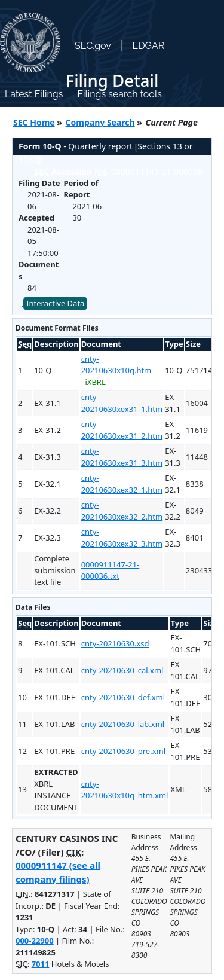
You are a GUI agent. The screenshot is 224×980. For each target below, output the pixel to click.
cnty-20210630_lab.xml (123, 724)
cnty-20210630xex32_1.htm (122, 484)
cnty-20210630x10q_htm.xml (125, 790)
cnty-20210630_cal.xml (122, 670)
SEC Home (34, 122)
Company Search (100, 122)
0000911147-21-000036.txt (111, 570)
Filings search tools (119, 94)
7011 (41, 964)
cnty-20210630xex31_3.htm (122, 457)
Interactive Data (55, 303)
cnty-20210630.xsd (115, 643)
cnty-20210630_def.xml (123, 697)
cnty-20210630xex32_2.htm (122, 511)
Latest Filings (34, 94)
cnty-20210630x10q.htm (116, 365)
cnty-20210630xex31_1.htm (122, 403)
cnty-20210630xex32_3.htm (122, 538)
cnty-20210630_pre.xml (123, 751)
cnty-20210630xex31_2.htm (122, 430)
